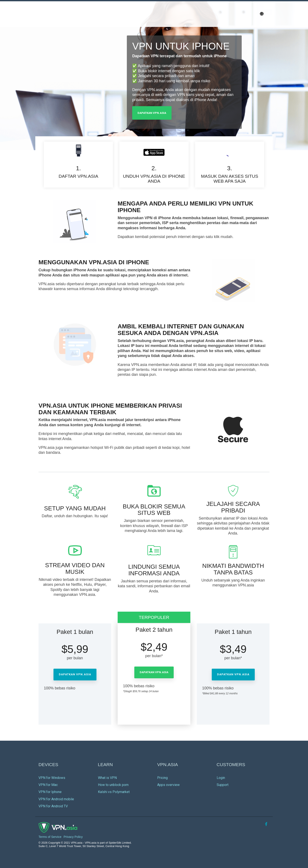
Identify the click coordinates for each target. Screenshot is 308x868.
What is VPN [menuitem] (107, 778)
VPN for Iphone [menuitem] (50, 792)
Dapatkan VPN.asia (152, 113)
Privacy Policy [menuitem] (73, 837)
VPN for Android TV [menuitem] (53, 806)
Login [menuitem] (221, 778)
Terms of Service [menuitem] (50, 837)
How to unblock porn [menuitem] (113, 785)
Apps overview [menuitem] (168, 785)
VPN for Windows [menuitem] (52, 778)
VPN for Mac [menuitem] (48, 785)
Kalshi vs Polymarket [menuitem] (114, 792)
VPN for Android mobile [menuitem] (56, 799)
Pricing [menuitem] (162, 778)
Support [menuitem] (223, 785)
